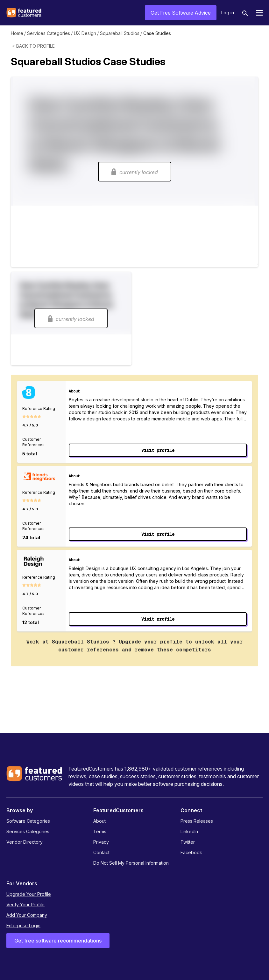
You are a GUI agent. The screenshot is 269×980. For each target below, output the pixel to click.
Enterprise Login (23, 926)
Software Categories (28, 821)
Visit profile (158, 450)
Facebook (191, 852)
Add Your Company (27, 915)
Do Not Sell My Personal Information (131, 863)
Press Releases (197, 821)
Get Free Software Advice (181, 13)
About (99, 821)
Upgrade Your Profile (29, 894)
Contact (101, 852)
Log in (228, 13)
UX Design (85, 33)
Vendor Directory (25, 842)
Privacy (101, 842)
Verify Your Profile (25, 905)
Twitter (188, 842)
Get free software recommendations (58, 941)
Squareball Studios (120, 33)
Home (17, 33)
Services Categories (49, 33)
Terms (100, 831)
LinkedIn (189, 831)
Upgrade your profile (151, 642)
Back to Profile (35, 46)
